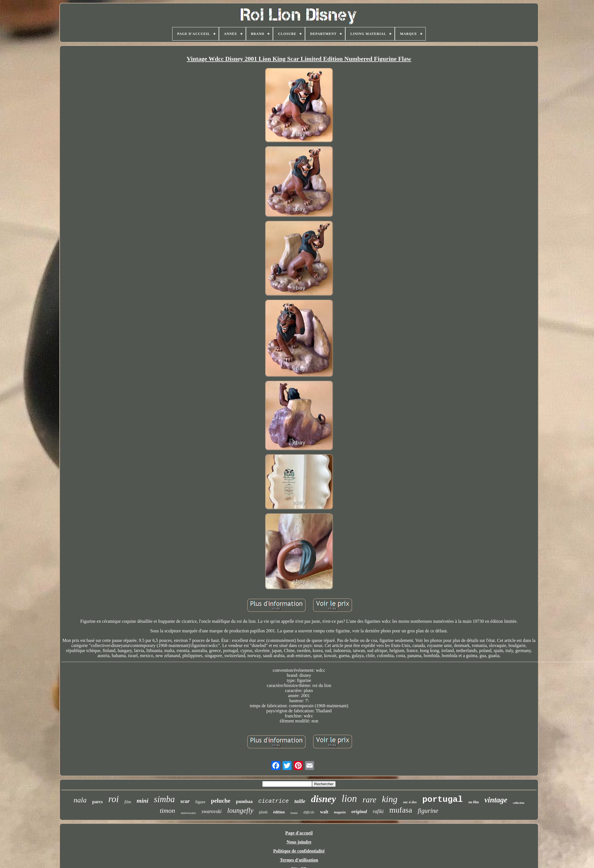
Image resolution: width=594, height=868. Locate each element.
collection (519, 803)
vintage (496, 800)
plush (263, 812)
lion (349, 799)
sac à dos (410, 802)
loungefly (240, 810)
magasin (340, 812)
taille (300, 801)
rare (369, 800)
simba (164, 799)
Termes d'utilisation (299, 860)
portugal (443, 800)
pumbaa (245, 801)
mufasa (401, 810)
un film (474, 802)
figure (200, 802)
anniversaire (188, 813)
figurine (428, 811)
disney (323, 799)
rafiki (378, 811)
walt (324, 812)
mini (143, 801)
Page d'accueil (299, 833)
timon (168, 811)
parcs (97, 802)
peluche (221, 801)
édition (279, 812)
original (359, 812)
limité (294, 813)
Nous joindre (299, 842)
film (128, 802)
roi (114, 799)
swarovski (211, 811)
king (390, 799)
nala (80, 800)
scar (185, 801)
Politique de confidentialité (299, 851)
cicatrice (274, 801)
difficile (309, 812)
